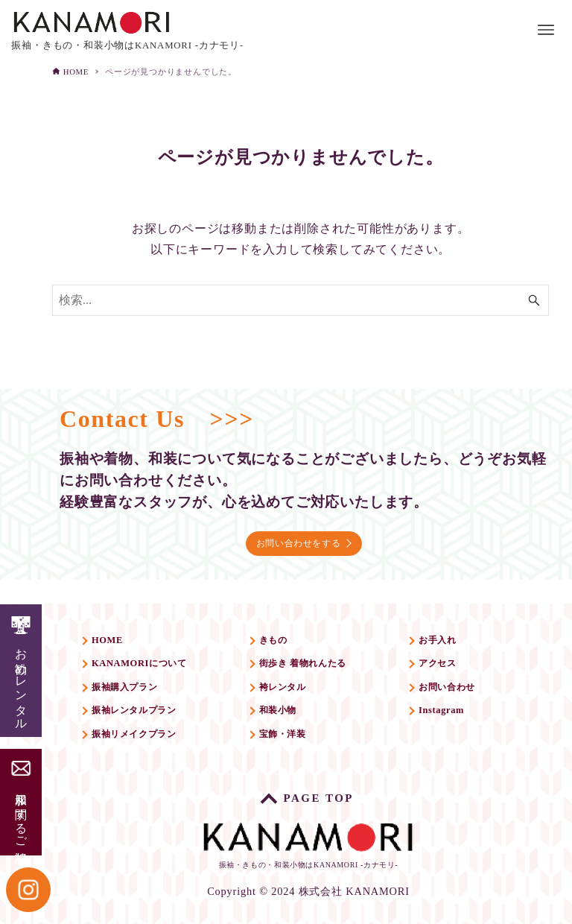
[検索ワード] (301, 300)
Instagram (457, 717)
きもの (284, 635)
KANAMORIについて (156, 663)
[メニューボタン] (546, 30)
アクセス (453, 663)
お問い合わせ (466, 690)
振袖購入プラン (139, 690)
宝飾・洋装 (296, 745)
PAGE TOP (321, 792)
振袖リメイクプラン (151, 745)
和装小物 (290, 717)
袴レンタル (296, 690)
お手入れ (453, 635)
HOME (115, 635)
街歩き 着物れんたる (323, 663)
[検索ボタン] (534, 300)
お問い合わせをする (303, 533)
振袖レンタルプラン (151, 717)
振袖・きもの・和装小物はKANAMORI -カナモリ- (308, 843)
